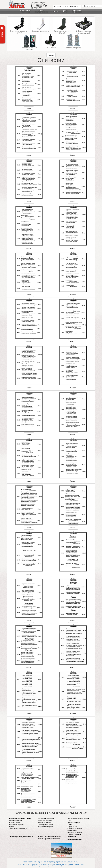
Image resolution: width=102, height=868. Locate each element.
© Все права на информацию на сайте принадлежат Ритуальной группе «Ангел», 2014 (51, 865)
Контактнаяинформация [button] (77, 11)
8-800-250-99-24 (39, 4)
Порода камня (72, 827)
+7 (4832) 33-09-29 (40, 6)
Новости (55, 11)
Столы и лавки (72, 831)
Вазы (69, 821)
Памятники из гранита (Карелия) (19, 32)
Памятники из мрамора (40, 31)
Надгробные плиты (15, 823)
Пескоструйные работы (16, 825)
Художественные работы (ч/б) (18, 829)
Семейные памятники (75, 829)
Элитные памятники (74, 835)
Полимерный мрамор (73, 48)
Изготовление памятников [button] (26, 11)
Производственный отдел (33, 862)
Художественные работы (46, 827)
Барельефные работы (45, 821)
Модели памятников (15, 821)
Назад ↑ (51, 55)
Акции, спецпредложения (41, 11)
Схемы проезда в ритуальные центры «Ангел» (61, 862)
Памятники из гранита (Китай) (62, 32)
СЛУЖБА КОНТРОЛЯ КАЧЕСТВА (67, 7)
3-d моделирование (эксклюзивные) (84, 32)
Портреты (12, 827)
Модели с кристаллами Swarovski (30, 49)
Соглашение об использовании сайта (51, 867)
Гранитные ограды (74, 823)
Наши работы (51, 48)
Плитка (70, 825)
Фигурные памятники (75, 833)
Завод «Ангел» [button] (65, 11)
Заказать (29, 108)
